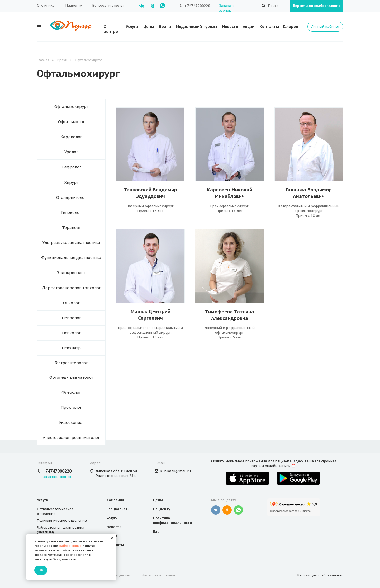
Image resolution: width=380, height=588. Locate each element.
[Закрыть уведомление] (112, 538)
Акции (249, 27)
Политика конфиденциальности (172, 520)
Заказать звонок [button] (227, 8)
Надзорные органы (158, 575)
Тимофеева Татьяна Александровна (230, 315)
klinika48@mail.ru (176, 471)
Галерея (291, 27)
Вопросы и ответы (108, 5)
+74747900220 (197, 6)
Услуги (132, 27)
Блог (157, 532)
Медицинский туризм (196, 27)
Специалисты (118, 509)
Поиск (273, 6)
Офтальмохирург (89, 60)
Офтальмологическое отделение (55, 511)
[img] (230, 144)
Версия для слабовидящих (317, 6)
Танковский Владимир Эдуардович (150, 193)
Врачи (165, 27)
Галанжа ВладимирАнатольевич (309, 193)
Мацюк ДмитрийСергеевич (151, 315)
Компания (115, 500)
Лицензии (122, 575)
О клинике (46, 5)
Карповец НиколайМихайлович (230, 193)
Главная (43, 60)
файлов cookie (70, 546)
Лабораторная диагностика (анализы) (61, 530)
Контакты (269, 27)
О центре (111, 29)
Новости (230, 27)
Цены (149, 27)
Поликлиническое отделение (62, 521)
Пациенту (74, 5)
